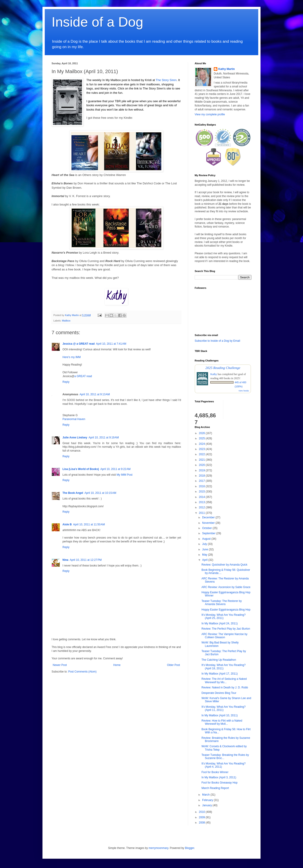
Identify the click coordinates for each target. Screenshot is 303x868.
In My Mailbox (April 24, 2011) (220, 623)
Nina (65, 560)
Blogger (190, 848)
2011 (202, 513)
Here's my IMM (72, 357)
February (208, 800)
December (209, 517)
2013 (202, 502)
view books (244, 391)
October (207, 528)
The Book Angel (73, 493)
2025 (202, 438)
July (205, 544)
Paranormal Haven (74, 419)
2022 (202, 454)
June (205, 549)
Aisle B (67, 524)
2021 (202, 460)
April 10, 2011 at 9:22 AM (115, 469)
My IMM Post (124, 475)
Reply (66, 382)
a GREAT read (83, 376)
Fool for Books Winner (215, 772)
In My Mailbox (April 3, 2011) (219, 777)
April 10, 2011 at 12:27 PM (86, 560)
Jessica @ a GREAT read (79, 344)
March (206, 795)
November (209, 523)
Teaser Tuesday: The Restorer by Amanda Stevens (222, 603)
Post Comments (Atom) (82, 672)
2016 (202, 486)
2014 (202, 497)
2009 (202, 817)
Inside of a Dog (97, 22)
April (205, 560)
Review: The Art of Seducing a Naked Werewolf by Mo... (224, 680)
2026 (202, 433)
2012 (202, 507)
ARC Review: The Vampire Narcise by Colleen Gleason (224, 636)
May (205, 555)
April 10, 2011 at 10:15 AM (100, 493)
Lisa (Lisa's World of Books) (81, 469)
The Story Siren (166, 80)
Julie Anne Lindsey (75, 438)
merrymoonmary (158, 848)
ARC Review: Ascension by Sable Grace (226, 587)
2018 (202, 476)
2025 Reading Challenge (223, 368)
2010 (202, 812)
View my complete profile (210, 114)
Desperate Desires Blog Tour (219, 693)
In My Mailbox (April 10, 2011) (220, 715)
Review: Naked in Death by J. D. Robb (225, 687)
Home (117, 665)
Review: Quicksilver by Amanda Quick (224, 565)
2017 (202, 481)
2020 (202, 465)
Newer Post (60, 665)
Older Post (173, 665)
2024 (202, 444)
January (207, 805)
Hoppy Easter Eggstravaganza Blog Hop (226, 610)
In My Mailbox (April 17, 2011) (220, 674)
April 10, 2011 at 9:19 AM (104, 438)
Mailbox (66, 321)
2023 (202, 449)
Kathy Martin (227, 69)
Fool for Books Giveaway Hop (220, 783)
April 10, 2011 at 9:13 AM (95, 394)
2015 (202, 492)
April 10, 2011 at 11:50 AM (89, 524)
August (207, 539)
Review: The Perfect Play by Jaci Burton (226, 629)
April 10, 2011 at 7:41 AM (111, 344)
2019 (202, 470)
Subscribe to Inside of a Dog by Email (217, 341)
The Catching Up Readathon (219, 660)
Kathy (214, 374)
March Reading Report (215, 788)
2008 (202, 823)
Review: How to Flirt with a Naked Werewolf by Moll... (222, 722)
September (209, 533)
